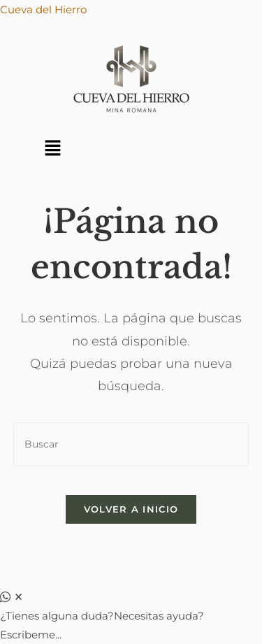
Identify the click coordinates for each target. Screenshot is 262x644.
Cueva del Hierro (43, 9)
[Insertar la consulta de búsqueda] (131, 444)
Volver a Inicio (131, 509)
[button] (52, 149)
